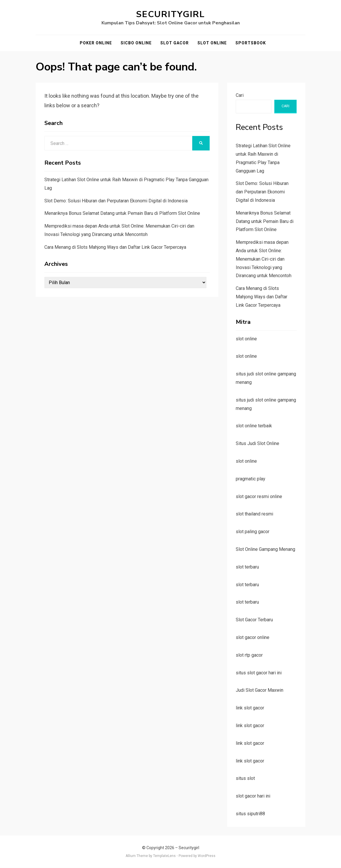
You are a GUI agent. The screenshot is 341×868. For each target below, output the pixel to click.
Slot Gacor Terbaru (254, 620)
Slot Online (212, 43)
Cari (240, 95)
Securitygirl (170, 14)
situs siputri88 (250, 814)
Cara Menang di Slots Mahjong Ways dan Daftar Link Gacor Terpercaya (115, 247)
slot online (246, 339)
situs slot (245, 778)
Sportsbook (251, 43)
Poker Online (96, 43)
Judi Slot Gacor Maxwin (260, 690)
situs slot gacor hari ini (259, 673)
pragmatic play (251, 479)
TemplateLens (164, 856)
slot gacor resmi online (259, 496)
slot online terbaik (254, 426)
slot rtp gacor (249, 655)
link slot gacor (250, 708)
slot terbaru (247, 567)
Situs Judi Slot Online (257, 443)
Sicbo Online (136, 43)
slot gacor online (253, 637)
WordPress (207, 856)
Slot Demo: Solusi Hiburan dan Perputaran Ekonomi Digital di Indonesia (116, 201)
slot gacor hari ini (253, 796)
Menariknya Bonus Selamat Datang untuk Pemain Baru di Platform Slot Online (122, 214)
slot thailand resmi (254, 514)
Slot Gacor (175, 43)
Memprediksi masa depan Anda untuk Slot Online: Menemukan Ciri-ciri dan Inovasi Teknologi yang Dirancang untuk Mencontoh (264, 259)
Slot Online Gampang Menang (265, 549)
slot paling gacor (253, 532)
